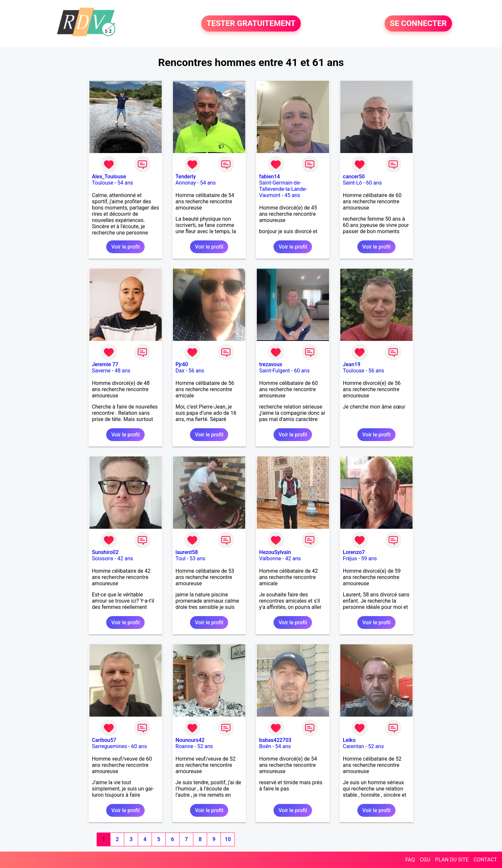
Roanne (184, 746)
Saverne (101, 371)
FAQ (410, 860)
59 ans (369, 558)
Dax (180, 371)
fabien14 (269, 177)
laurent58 (187, 552)
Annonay (186, 183)
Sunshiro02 (105, 552)
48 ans (123, 371)
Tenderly (186, 177)
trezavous (271, 364)
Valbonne (270, 558)
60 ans (374, 183)
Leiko (349, 740)
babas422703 (275, 740)
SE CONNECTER (418, 24)
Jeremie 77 (105, 364)
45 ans (292, 195)
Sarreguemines (109, 746)
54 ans (125, 183)
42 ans (125, 558)
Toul (181, 558)
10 (228, 839)
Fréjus (350, 558)
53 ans (198, 558)
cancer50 (354, 177)
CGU (425, 860)
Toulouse (102, 183)
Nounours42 (190, 740)
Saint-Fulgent (275, 371)
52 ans (205, 746)
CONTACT (485, 860)
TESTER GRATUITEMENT (251, 24)
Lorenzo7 (354, 552)
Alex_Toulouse (109, 177)
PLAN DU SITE (452, 860)
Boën (265, 746)
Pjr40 (182, 364)
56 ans (196, 371)
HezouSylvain (275, 552)
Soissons (102, 558)
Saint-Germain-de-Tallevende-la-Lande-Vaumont (283, 189)
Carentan (353, 746)
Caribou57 (104, 740)
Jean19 (352, 364)
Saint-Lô (352, 183)
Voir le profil (125, 247)
